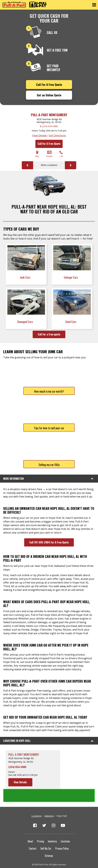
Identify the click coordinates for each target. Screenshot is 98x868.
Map (37, 154)
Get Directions (57, 135)
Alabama (49, 803)
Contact (33, 835)
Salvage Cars (71, 277)
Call (61, 154)
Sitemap (49, 843)
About (30, 828)
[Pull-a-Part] (25, 4)
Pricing (41, 828)
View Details (39, 135)
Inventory (52, 828)
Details (49, 154)
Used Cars (71, 322)
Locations (37, 803)
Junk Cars (25, 277)
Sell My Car (46, 835)
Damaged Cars (25, 322)
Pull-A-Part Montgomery (49, 115)
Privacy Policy (62, 835)
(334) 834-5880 (50, 126)
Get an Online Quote (49, 95)
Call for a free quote (49, 334)
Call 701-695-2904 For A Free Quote (49, 542)
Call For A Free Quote (49, 85)
